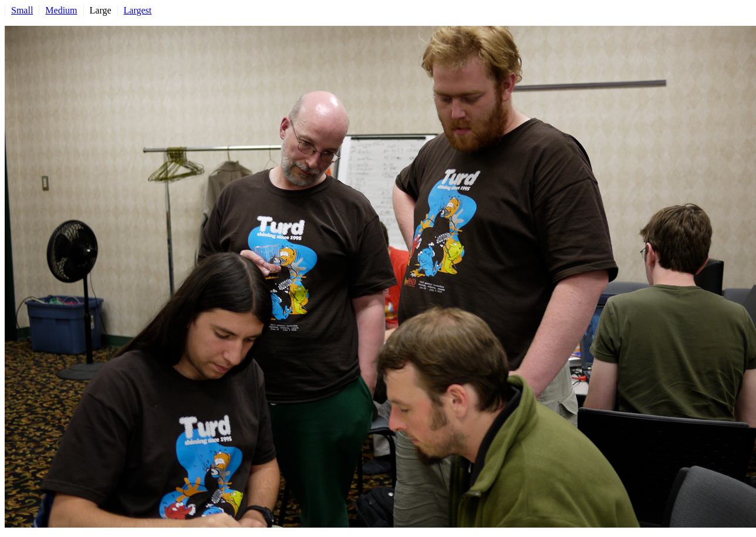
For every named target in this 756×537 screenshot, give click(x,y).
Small (22, 10)
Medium (61, 10)
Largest (138, 10)
